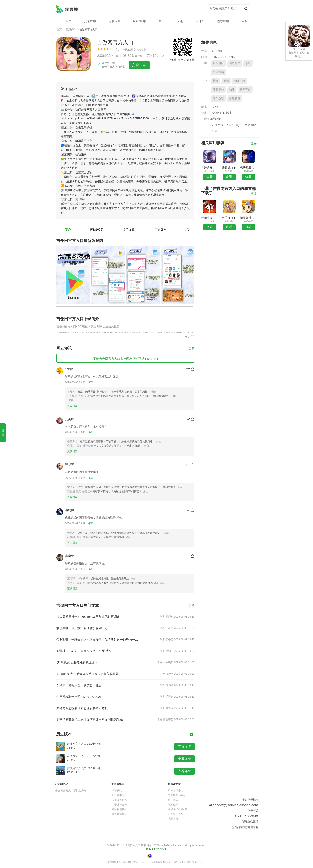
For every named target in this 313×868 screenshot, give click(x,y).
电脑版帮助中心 (177, 795)
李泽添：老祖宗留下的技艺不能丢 (79, 685)
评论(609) (97, 230)
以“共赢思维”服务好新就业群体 (77, 662)
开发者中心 (118, 795)
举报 (3, 433)
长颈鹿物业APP (209, 218)
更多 (190, 336)
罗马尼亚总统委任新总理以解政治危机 (82, 708)
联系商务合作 (119, 800)
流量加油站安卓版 (249, 218)
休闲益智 (218, 98)
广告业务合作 (119, 805)
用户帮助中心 (176, 791)
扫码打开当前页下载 (182, 60)
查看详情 (185, 746)
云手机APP (229, 218)
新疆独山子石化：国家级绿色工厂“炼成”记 (85, 651)
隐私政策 (215, 119)
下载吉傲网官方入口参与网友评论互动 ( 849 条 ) (125, 359)
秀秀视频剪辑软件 (249, 168)
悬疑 (248, 63)
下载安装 (141, 50)
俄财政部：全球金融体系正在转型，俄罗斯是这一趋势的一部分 (98, 640)
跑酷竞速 (235, 63)
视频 (186, 230)
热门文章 (129, 230)
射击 (226, 81)
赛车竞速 (245, 90)
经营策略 (218, 72)
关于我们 (117, 791)
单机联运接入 (119, 814)
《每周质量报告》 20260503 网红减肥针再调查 (88, 617)
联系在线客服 (250, 821)
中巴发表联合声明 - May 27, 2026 (79, 697)
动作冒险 (240, 81)
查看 (210, 177)
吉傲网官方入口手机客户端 (71, 791)
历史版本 (161, 230)
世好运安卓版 (209, 168)
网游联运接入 (119, 809)
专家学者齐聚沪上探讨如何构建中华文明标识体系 (90, 719)
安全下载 (139, 65)
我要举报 (173, 819)
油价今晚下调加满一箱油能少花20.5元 (82, 628)
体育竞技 (218, 90)
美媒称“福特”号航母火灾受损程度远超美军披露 (88, 674)
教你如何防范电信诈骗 (245, 827)
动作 (232, 90)
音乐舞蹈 (218, 63)
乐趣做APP (229, 168)
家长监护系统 (176, 814)
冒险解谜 (235, 98)
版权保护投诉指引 (178, 809)
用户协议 (173, 800)
